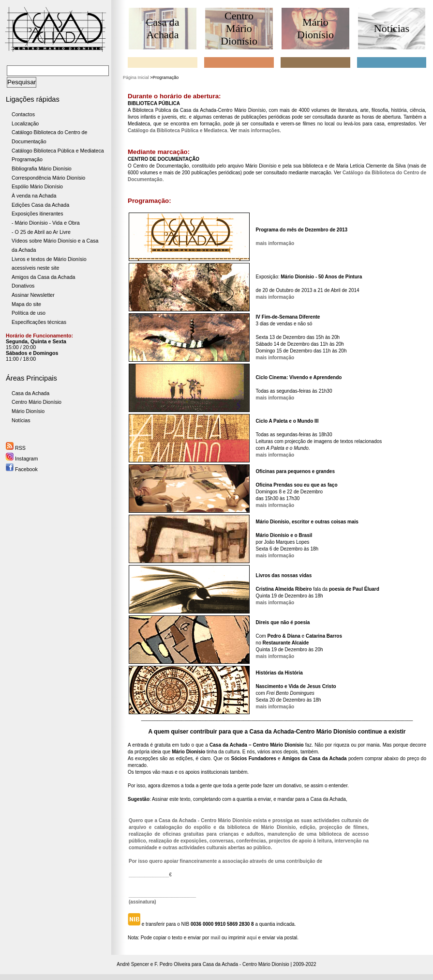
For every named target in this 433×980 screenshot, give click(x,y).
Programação (27, 159)
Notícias (21, 420)
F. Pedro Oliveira (172, 964)
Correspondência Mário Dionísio (48, 178)
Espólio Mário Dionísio (37, 186)
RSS (16, 448)
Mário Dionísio (28, 411)
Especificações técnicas (39, 322)
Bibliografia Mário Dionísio (42, 168)
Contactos (23, 114)
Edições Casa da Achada (40, 205)
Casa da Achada (30, 393)
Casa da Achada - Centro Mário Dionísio (246, 964)
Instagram (22, 459)
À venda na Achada (34, 196)
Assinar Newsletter (33, 295)
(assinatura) (142, 902)
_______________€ (150, 875)
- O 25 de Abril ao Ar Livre (41, 232)
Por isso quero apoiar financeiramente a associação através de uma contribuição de (225, 861)
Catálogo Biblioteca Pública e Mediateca (58, 151)
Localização (25, 123)
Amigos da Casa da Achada (44, 277)
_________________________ (162, 895)
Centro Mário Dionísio (37, 402)
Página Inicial (136, 77)
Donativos (23, 286)
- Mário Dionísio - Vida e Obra (46, 223)
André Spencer (133, 964)
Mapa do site (26, 304)
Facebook (22, 469)
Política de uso (29, 313)
